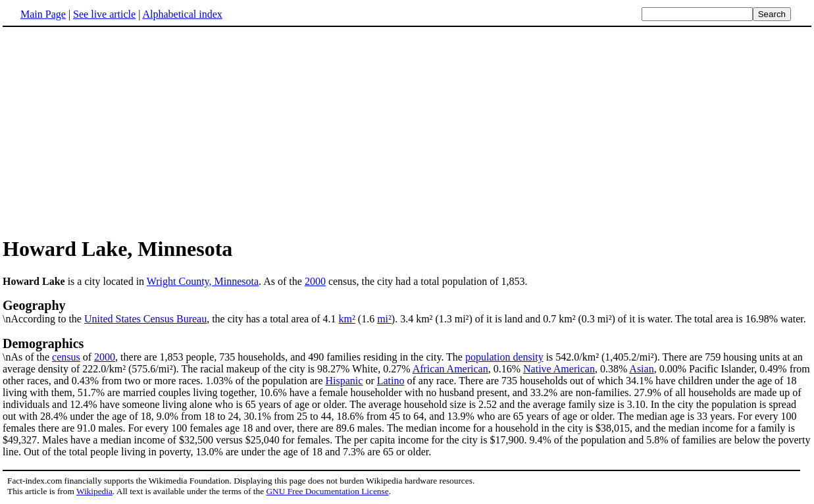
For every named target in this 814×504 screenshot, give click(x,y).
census (66, 357)
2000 (315, 281)
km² (347, 319)
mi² (384, 319)
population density (504, 357)
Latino (391, 381)
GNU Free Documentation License (327, 491)
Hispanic (344, 381)
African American (450, 369)
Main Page (43, 14)
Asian (641, 369)
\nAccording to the (407, 311)
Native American (559, 369)
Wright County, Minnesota (203, 281)
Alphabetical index (182, 14)
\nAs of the (407, 349)
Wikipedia (94, 491)
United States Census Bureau (145, 319)
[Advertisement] (407, 131)
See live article (104, 14)
